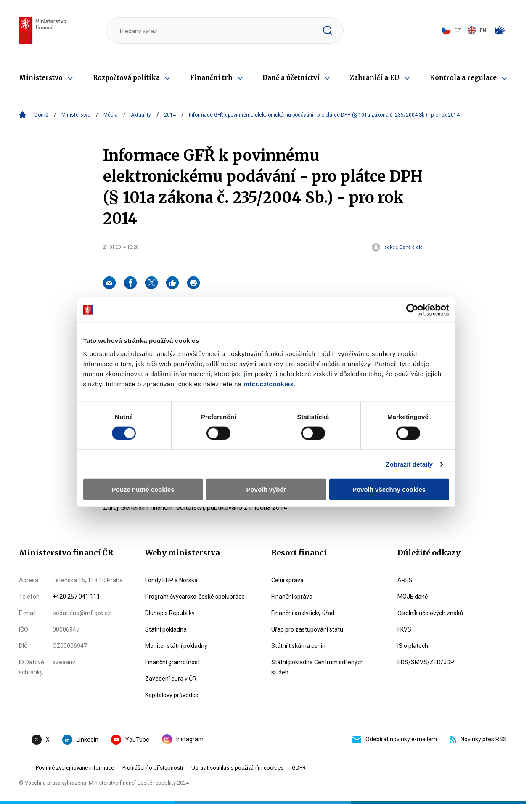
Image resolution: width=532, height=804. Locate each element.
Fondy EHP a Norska (171, 580)
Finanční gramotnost (172, 662)
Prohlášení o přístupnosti (153, 768)
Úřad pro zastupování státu (307, 629)
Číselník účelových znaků (430, 613)
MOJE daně (413, 597)
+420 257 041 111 (76, 597)
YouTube (130, 740)
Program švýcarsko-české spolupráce (195, 597)
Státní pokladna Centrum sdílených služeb (318, 667)
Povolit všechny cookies (392, 466)
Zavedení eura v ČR (171, 679)
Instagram (183, 739)
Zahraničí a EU (375, 78)
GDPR (299, 768)
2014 (170, 115)
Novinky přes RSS (478, 739)
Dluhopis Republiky (170, 613)
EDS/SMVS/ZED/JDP (426, 662)
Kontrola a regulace (463, 78)
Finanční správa (292, 597)
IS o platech (413, 646)
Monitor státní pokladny (176, 646)
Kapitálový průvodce (172, 695)
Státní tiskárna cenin (298, 646)
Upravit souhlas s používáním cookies (237, 768)
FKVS (404, 629)
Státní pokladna (166, 629)
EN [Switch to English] (477, 30)
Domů (41, 115)
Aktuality (141, 115)
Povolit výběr (266, 466)
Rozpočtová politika (126, 78)
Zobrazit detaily (414, 440)
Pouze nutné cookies (140, 466)
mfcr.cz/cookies (204, 360)
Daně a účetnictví (291, 78)
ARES (405, 580)
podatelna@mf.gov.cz (82, 613)
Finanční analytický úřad (303, 613)
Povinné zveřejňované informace (75, 768)
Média (111, 115)
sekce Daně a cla (404, 247)
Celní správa (287, 580)
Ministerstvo (41, 78)
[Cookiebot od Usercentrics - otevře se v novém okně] (417, 286)
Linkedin (80, 740)
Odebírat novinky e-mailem (395, 739)
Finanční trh (211, 78)
